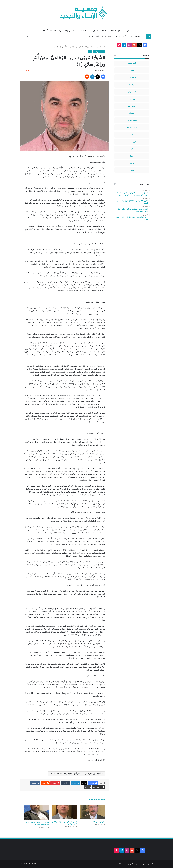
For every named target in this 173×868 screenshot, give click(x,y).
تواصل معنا (58, 31)
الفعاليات (83, 31)
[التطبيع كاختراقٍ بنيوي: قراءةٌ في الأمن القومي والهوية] (65, 812)
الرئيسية (126, 31)
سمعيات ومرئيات (70, 31)
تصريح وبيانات (94, 31)
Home (102, 47)
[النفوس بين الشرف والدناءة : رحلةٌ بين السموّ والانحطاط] (36, 813)
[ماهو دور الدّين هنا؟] (93, 812)
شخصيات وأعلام (93, 47)
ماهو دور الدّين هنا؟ (99, 822)
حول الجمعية (116, 31)
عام (90, 52)
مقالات (105, 31)
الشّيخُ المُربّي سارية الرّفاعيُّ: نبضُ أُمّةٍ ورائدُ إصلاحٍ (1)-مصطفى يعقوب (76, 774)
